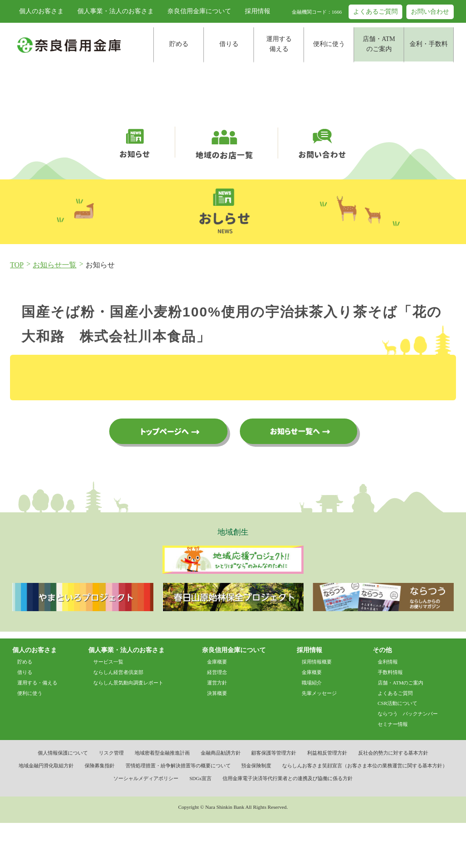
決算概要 (217, 738)
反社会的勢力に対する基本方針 (393, 798)
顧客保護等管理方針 (274, 798)
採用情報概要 (317, 707)
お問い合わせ (430, 12)
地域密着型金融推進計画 (162, 798)
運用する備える (279, 44)
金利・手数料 (429, 44)
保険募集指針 (100, 811)
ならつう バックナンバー (408, 759)
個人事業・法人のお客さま (116, 11)
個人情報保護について (63, 798)
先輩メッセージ (319, 738)
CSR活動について (398, 749)
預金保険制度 (256, 811)
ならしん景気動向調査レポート (128, 728)
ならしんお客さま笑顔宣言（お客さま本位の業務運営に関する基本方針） (365, 811)
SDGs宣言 (200, 824)
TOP (17, 309)
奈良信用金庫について (199, 11)
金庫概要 (217, 707)
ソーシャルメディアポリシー (146, 824)
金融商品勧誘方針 (221, 798)
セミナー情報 (393, 770)
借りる (229, 44)
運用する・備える (37, 728)
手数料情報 (390, 717)
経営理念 (217, 717)
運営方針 (217, 728)
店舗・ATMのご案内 (379, 44)
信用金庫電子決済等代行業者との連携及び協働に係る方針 (288, 824)
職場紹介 (312, 728)
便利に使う (329, 44)
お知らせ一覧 (55, 309)
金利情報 (388, 707)
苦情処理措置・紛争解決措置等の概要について (178, 811)
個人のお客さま (41, 11)
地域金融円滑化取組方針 (46, 811)
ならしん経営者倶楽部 (118, 717)
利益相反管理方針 (327, 798)
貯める (179, 44)
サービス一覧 (108, 707)
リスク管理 (111, 798)
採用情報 (258, 11)
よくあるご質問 (375, 12)
